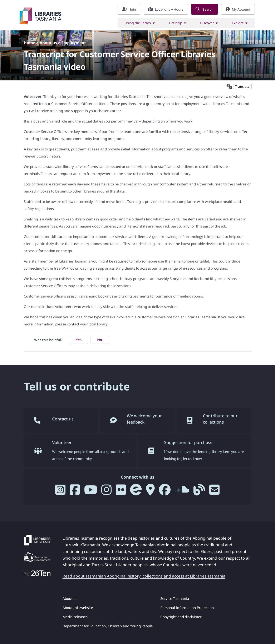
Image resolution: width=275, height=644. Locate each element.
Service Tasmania (175, 598)
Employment (74, 43)
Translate (242, 86)
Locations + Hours (166, 9)
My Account (238, 9)
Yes (79, 340)
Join (129, 9)
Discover (207, 23)
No (100, 340)
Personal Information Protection (187, 608)
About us (48, 43)
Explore (238, 23)
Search (205, 9)
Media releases (75, 617)
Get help (176, 23)
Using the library (138, 23)
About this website (78, 608)
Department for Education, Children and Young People (108, 626)
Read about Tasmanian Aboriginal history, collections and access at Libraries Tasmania (144, 576)
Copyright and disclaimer (181, 617)
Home (30, 43)
